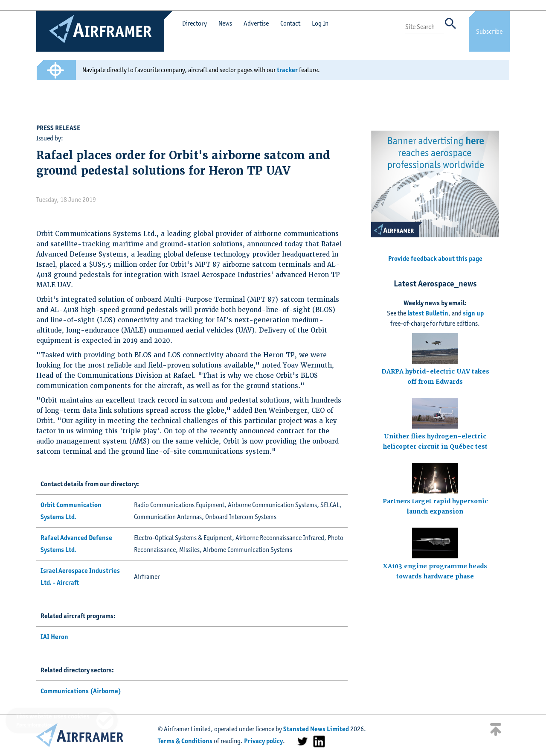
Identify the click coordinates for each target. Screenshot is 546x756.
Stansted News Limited (316, 729)
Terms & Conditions (185, 741)
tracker (287, 70)
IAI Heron (54, 637)
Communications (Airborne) (81, 691)
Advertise (256, 23)
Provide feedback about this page (435, 258)
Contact (290, 23)
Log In (320, 23)
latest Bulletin (428, 313)
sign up (473, 313)
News (225, 23)
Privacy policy (263, 741)
